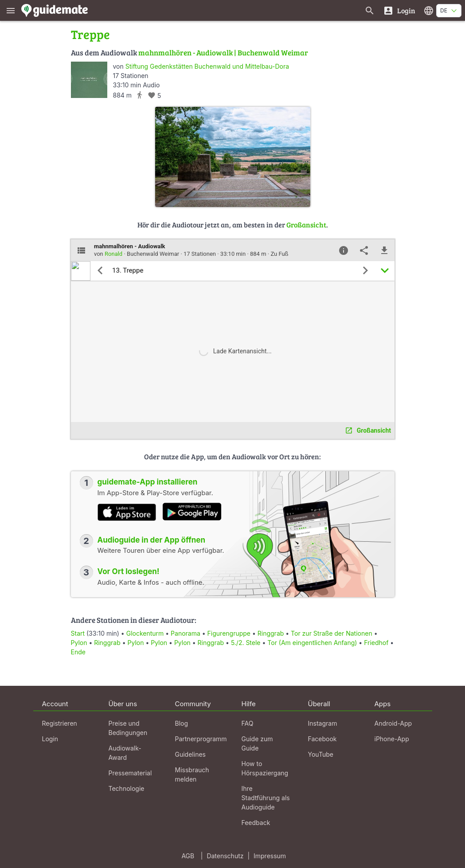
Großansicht (306, 225)
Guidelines (190, 754)
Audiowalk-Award (125, 753)
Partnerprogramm (201, 739)
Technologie (127, 788)
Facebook (322, 739)
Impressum (270, 856)
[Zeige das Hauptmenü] (11, 10)
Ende (78, 652)
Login (50, 739)
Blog (182, 723)
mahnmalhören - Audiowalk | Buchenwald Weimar (223, 53)
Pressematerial (130, 773)
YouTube (321, 754)
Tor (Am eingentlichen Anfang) (312, 643)
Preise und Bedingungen (128, 728)
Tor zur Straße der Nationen (332, 633)
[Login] (399, 10)
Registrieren (60, 723)
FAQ (248, 723)
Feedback (256, 823)
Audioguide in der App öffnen (152, 540)
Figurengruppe (229, 633)
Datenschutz (225, 856)
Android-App (393, 723)
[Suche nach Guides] (370, 10)
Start (78, 633)
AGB (188, 856)
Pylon (79, 643)
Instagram (323, 723)
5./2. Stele (247, 643)
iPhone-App (392, 739)
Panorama (186, 633)
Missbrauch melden (192, 774)
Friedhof (376, 643)
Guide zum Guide (257, 743)
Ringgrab (271, 633)
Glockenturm (145, 633)
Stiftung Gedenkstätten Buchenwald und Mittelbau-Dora (207, 66)
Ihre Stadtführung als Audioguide (266, 798)
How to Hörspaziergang (265, 768)
